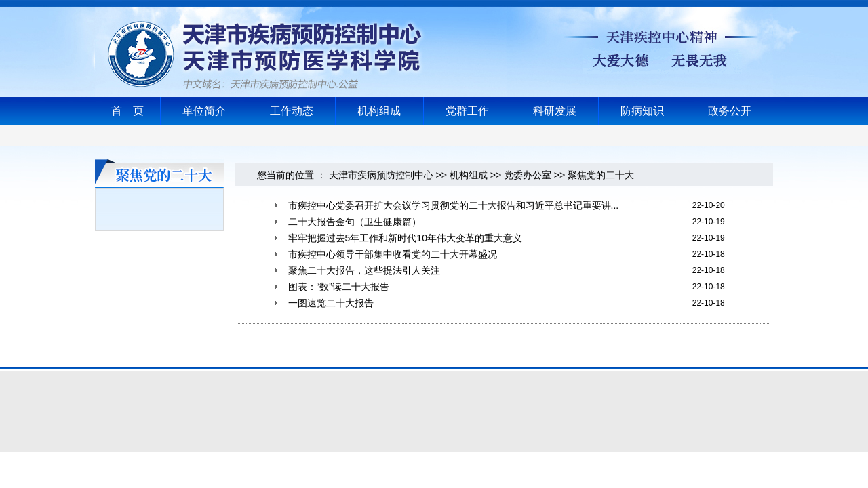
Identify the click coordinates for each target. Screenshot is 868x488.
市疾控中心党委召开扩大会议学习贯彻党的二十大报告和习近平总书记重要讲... (454, 205)
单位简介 (204, 111)
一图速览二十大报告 (331, 303)
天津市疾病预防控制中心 (381, 175)
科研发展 (555, 111)
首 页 (127, 111)
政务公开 (730, 111)
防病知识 (642, 111)
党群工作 (467, 111)
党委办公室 (528, 175)
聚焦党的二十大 (601, 175)
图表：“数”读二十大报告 (339, 287)
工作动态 (292, 111)
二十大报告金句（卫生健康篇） (355, 222)
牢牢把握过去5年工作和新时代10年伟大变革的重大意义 (405, 238)
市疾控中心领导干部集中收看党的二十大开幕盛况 (393, 254)
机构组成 (379, 111)
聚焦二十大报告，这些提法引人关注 (364, 270)
